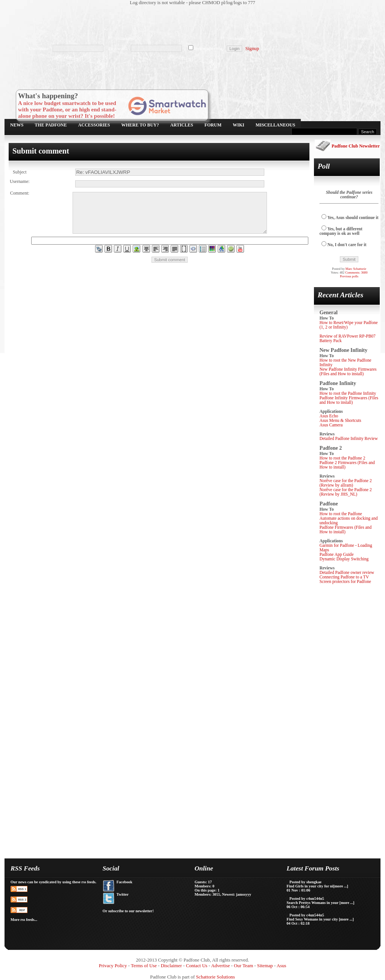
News (17, 125)
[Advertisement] (189, 24)
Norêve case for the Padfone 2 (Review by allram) (346, 483)
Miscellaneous (275, 125)
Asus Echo (329, 416)
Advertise (221, 966)
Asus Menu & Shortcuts (340, 420)
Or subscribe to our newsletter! (128, 911)
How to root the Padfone (341, 514)
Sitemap (265, 966)
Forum (213, 125)
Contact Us (196, 966)
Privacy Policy (113, 966)
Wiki (239, 125)
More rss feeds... (24, 920)
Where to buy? (140, 125)
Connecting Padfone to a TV (344, 577)
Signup (252, 49)
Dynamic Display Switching (344, 559)
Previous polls (349, 276)
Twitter (123, 894)
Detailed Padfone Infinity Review (349, 438)
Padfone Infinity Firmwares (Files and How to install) (349, 400)
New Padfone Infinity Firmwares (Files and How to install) (348, 371)
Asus (282, 966)
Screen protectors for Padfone (345, 581)
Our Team (243, 966)
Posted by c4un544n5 (307, 899)
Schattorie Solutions (215, 977)
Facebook (124, 882)
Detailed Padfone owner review (347, 572)
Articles (182, 125)
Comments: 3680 (356, 272)
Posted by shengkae (305, 882)
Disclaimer (171, 966)
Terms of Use (144, 966)
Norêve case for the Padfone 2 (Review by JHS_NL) (346, 492)
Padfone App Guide (337, 554)
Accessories (94, 125)
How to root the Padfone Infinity (348, 393)
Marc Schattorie (356, 269)
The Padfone (51, 125)
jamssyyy (244, 894)
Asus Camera (331, 425)
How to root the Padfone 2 (343, 458)
